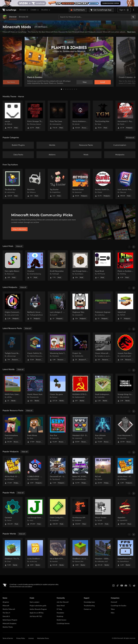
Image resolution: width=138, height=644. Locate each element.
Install (103, 82)
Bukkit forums (61, 620)
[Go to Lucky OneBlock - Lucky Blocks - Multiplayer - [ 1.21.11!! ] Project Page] (35, 553)
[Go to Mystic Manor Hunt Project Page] (35, 389)
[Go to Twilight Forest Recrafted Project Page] (13, 348)
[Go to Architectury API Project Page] (80, 512)
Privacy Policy (21, 638)
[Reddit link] (134, 586)
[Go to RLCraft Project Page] (103, 471)
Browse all (130, 138)
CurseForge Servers (63, 624)
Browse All (23, 17)
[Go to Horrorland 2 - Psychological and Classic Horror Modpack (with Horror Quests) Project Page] (125, 116)
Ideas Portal (61, 606)
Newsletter (60, 613)
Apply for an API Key (37, 613)
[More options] (134, 10)
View (85, 82)
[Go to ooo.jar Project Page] (13, 116)
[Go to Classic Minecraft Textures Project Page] (103, 348)
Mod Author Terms (43, 638)
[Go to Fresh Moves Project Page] (35, 430)
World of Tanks (8, 627)
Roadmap (60, 616)
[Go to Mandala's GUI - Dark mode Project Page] (80, 430)
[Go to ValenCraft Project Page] (125, 307)
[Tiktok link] (118, 586)
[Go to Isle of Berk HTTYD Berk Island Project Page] (58, 553)
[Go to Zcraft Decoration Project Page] (58, 266)
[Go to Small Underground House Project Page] (103, 389)
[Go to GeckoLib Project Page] (13, 512)
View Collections (19, 229)
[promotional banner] (69, 3)
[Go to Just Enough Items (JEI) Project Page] (35, 512)
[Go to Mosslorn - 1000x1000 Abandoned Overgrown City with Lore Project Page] (103, 553)
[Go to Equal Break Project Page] (103, 266)
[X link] (130, 586)
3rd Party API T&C (36, 616)
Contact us (87, 609)
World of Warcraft (9, 609)
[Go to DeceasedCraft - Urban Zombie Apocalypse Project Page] (58, 471)
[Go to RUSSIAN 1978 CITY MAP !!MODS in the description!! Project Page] (80, 389)
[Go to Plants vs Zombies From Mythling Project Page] (125, 266)
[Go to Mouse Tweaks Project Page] (103, 512)
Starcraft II (6, 616)
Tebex (113, 609)
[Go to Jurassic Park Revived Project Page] (125, 348)
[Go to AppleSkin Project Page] (125, 512)
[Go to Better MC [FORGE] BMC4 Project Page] (80, 471)
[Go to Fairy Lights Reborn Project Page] (13, 266)
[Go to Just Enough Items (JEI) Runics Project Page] (80, 266)
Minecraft (6, 606)
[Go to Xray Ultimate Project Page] (103, 430)
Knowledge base (89, 602)
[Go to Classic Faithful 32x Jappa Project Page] (35, 348)
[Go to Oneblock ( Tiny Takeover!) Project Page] (13, 553)
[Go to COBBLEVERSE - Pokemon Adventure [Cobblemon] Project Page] (35, 471)
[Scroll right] (134, 247)
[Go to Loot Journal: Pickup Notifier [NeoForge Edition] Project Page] (125, 184)
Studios (46, 10)
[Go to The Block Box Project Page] (13, 184)
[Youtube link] (122, 586)
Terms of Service (8, 638)
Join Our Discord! (63, 602)
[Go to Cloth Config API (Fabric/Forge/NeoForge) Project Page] (58, 512)
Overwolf (114, 602)
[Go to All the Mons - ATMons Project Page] (125, 471)
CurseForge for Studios (119, 606)
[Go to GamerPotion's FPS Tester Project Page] (125, 553)
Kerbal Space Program (10, 620)
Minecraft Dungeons (9, 624)
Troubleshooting (89, 606)
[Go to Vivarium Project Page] (35, 266)
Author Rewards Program (38, 609)
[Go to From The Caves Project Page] (58, 116)
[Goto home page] (9, 10)
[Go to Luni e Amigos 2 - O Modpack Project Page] (58, 307)
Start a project (34, 602)
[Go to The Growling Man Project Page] (103, 116)
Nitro (113, 613)
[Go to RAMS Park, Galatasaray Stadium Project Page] (13, 389)
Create (35, 10)
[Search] (133, 17)
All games (6, 602)
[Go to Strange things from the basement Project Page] (125, 389)
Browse (24, 10)
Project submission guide (38, 606)
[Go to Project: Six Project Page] (80, 348)
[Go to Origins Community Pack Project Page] (13, 307)
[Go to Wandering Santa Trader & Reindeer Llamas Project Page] (58, 348)
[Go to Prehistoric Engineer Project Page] (103, 307)
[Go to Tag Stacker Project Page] (58, 184)
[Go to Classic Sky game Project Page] (58, 389)
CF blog (59, 609)
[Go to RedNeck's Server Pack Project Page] (35, 307)
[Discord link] (126, 586)
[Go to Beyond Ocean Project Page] (80, 184)
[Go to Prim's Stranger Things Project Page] (35, 116)
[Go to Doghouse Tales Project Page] (80, 307)
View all (19, 246)
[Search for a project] (95, 17)
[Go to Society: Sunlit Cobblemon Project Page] (103, 184)
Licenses (31, 638)
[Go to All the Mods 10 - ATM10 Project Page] (13, 471)
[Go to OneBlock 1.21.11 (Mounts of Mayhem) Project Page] (80, 553)
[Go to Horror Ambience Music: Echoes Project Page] (80, 116)
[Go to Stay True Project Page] (58, 430)
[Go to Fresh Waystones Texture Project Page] (125, 430)
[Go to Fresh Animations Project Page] (13, 430)
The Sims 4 (6, 613)
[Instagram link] (113, 586)
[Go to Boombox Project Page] (35, 184)
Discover (13, 17)
